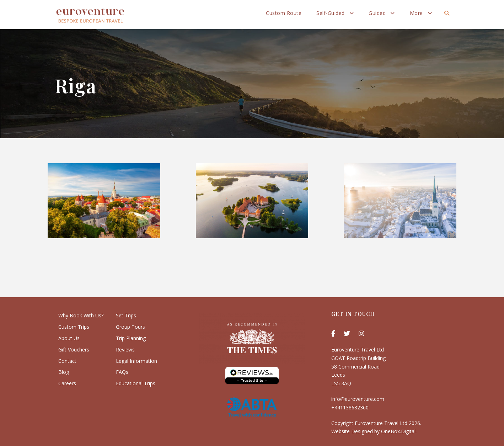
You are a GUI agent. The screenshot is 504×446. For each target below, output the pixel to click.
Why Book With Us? (81, 315)
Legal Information (136, 361)
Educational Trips (136, 383)
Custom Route (284, 13)
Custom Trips (74, 327)
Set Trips (126, 315)
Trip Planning (131, 338)
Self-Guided (331, 13)
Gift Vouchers (74, 350)
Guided (377, 13)
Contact (67, 361)
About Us (69, 338)
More (416, 13)
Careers (67, 383)
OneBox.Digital (398, 431)
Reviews (125, 350)
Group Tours (130, 327)
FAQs (122, 372)
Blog (64, 372)
